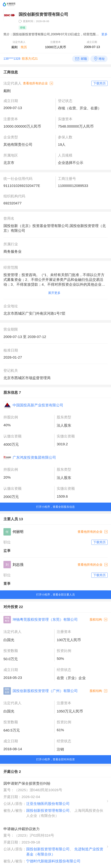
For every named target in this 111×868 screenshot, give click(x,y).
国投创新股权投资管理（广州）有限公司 (45, 691)
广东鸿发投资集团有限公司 (34, 457)
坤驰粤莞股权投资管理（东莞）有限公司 (45, 619)
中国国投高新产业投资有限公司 (38, 405)
